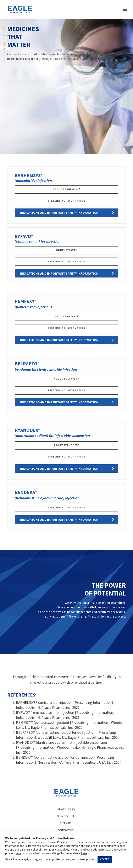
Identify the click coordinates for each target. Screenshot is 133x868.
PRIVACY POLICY (66, 809)
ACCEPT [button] (105, 859)
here (18, 853)
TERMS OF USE (66, 816)
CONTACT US (66, 830)
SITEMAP (65, 823)
